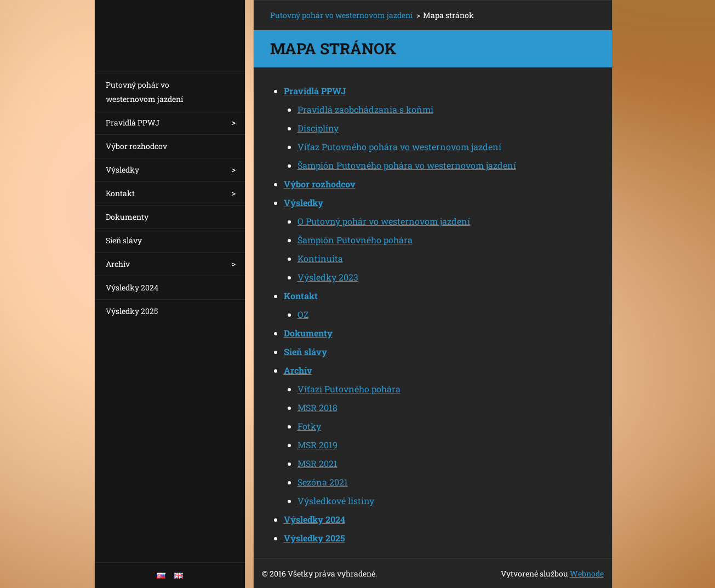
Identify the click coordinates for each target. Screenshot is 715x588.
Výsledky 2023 (328, 277)
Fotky (309, 426)
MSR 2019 (318, 445)
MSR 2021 (318, 463)
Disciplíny (318, 128)
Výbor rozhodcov (136, 146)
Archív (118, 264)
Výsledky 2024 (132, 287)
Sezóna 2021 (323, 482)
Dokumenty (127, 217)
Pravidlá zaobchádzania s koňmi (365, 109)
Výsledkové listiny (336, 501)
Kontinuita (320, 258)
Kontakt (120, 193)
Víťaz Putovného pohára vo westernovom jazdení (399, 147)
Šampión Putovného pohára (355, 240)
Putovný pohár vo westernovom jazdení (144, 92)
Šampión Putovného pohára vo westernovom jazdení (407, 165)
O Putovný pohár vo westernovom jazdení (384, 221)
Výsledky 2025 (132, 311)
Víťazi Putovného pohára (349, 389)
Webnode (587, 573)
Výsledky (122, 170)
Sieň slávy (124, 240)
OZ (303, 314)
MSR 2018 (318, 407)
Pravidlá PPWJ (133, 122)
